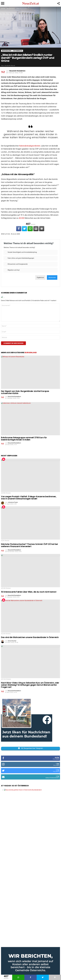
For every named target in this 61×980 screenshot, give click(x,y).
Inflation (6, 234)
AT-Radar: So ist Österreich (15, 786)
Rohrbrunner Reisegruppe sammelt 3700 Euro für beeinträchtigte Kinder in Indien (24, 439)
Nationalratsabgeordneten (30, 146)
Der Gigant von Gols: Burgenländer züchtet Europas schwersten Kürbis (25, 392)
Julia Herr (16, 234)
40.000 (22, 218)
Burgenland (31, 353)
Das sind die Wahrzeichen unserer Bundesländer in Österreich (30, 637)
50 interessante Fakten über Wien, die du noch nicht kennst (29, 592)
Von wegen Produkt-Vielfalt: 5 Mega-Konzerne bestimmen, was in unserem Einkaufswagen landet (29, 498)
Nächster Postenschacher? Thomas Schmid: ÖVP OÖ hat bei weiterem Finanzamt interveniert (29, 545)
